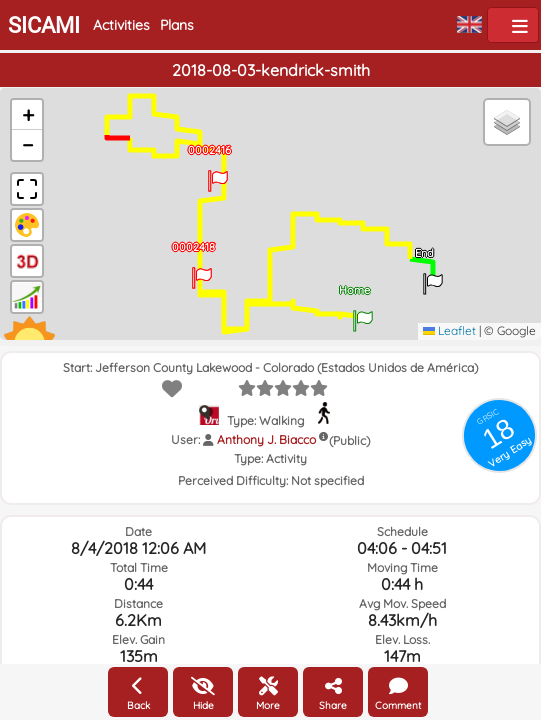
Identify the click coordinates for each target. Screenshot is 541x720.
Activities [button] (121, 25)
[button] (363, 314)
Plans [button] (177, 25)
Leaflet (449, 330)
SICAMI (44, 25)
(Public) (349, 440)
